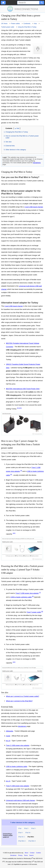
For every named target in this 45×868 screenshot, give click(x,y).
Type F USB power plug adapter (27, 593)
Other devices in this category (16, 150)
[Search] (28, 3)
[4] (21, 471)
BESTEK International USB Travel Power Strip (23, 389)
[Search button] (42, 3)
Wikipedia (10, 731)
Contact (32, 853)
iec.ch (8, 741)
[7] (40, 593)
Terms (26, 855)
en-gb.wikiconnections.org (15, 853)
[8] (18, 408)
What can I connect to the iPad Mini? (19, 701)
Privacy (20, 855)
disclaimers (37, 163)
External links (10, 146)
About (26, 853)
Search (31, 855)
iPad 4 (20, 833)
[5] (11, 474)
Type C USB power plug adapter (18, 745)
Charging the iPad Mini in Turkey (17, 132)
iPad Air (28, 833)
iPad (20, 828)
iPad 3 (33, 828)
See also (9, 142)
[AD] (20, 408)
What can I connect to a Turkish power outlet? (23, 696)
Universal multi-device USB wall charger (21, 800)
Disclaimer (13, 855)
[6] (42, 611)
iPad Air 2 (21, 837)
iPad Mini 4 (32, 841)
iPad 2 (26, 828)
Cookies (38, 853)
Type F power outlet (34, 612)
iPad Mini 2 (22, 841)
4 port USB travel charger (34, 207)
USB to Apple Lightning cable (21, 597)
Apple (8, 736)
